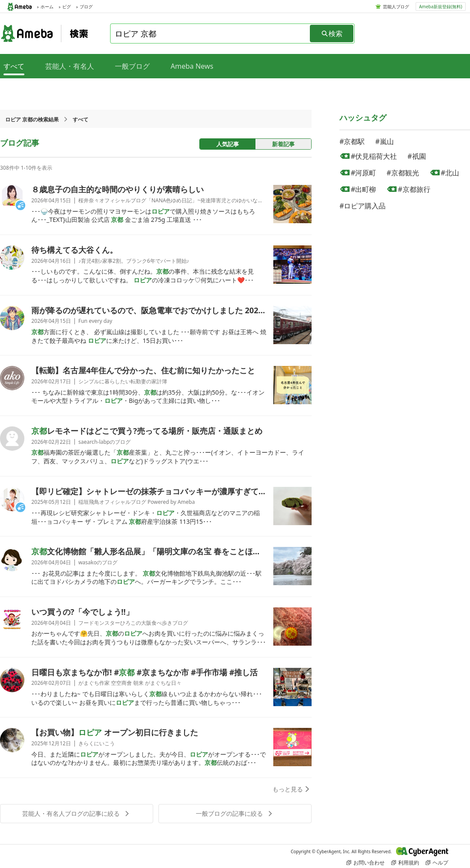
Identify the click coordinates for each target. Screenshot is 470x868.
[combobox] (211, 34)
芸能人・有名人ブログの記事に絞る (77, 813)
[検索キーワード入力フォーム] (211, 34)
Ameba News (192, 66)
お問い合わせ (366, 863)
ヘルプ (437, 863)
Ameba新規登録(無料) (441, 7)
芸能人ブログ (396, 7)
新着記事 (283, 144)
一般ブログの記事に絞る (235, 813)
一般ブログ (132, 66)
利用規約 (405, 863)
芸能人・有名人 (70, 66)
